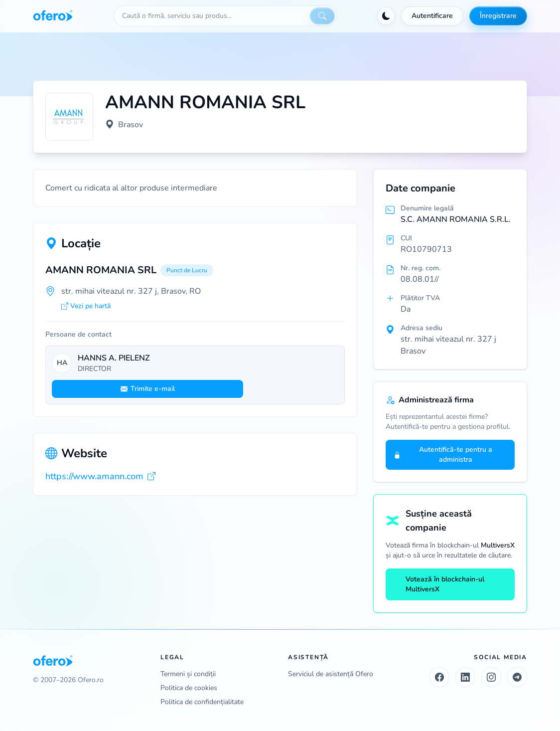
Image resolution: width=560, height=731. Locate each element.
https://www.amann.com (100, 476)
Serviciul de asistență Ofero (331, 674)
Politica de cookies (189, 688)
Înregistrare (498, 16)
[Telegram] (517, 677)
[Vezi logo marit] (69, 117)
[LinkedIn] (465, 677)
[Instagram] (491, 677)
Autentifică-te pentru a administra (443, 455)
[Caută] (322, 16)
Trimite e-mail (148, 389)
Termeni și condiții (188, 674)
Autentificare (432, 16)
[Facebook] (439, 677)
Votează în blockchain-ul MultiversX (439, 584)
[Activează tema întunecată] (386, 16)
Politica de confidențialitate (202, 702)
